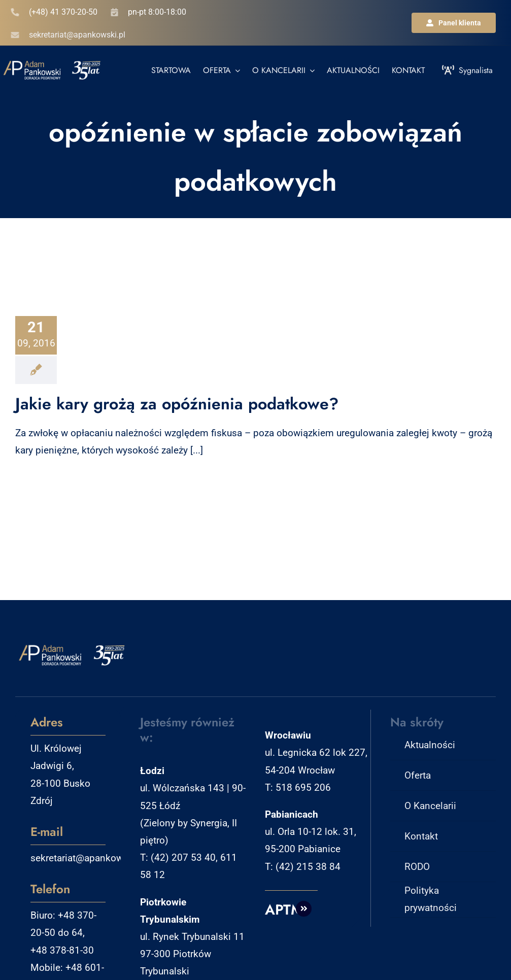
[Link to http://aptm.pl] (304, 909)
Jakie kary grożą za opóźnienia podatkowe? (177, 404)
